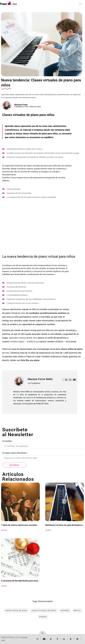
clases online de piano (16, 610)
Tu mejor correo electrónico (14, 453)
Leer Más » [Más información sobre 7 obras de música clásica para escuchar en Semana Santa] (4, 530)
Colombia (65, 610)
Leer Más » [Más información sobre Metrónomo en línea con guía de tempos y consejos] (48, 530)
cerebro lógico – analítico (23, 342)
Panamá (43, 617)
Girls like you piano (30, 360)
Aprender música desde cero (23, 338)
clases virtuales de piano (44, 610)
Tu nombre (7, 441)
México (77, 610)
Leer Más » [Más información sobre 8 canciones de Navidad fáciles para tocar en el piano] (4, 586)
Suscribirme (14, 465)
